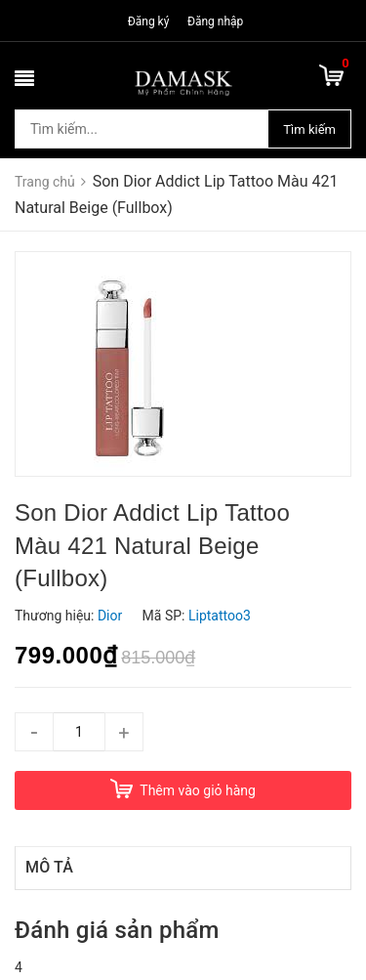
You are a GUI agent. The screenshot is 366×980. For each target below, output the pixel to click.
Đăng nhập (215, 21)
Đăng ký (149, 21)
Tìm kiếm (309, 129)
